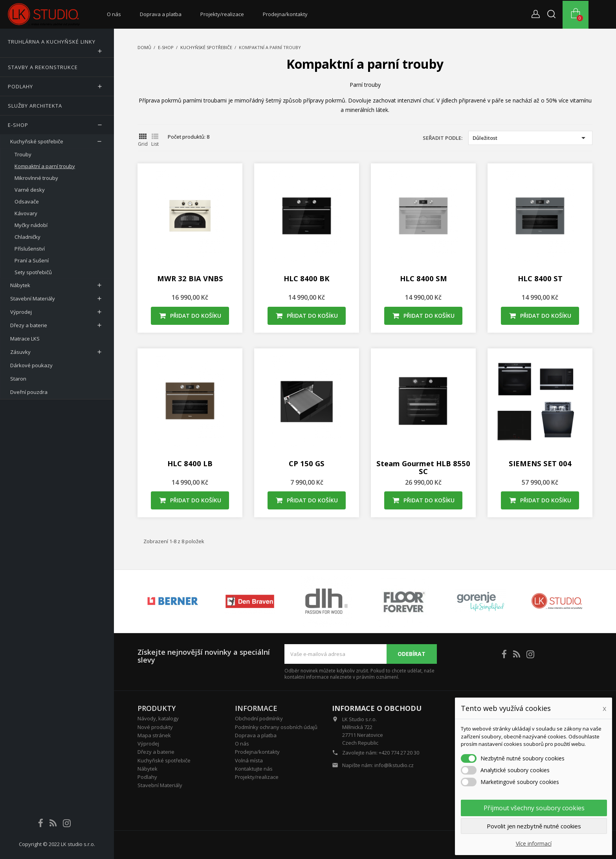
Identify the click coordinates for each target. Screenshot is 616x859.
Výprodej (148, 744)
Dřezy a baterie (156, 752)
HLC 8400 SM (423, 278)
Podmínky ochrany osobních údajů (276, 727)
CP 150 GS (307, 463)
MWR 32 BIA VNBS (190, 278)
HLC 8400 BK (307, 278)
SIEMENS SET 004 (540, 463)
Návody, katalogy (158, 718)
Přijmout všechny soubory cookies (534, 808)
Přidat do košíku (190, 316)
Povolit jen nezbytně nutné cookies (534, 826)
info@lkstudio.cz (394, 765)
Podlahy (147, 777)
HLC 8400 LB (190, 463)
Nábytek (148, 769)
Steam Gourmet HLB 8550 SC (423, 467)
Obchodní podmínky (259, 718)
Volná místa (249, 760)
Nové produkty (155, 727)
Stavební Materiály (160, 785)
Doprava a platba (161, 14)
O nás (114, 14)
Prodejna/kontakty (285, 14)
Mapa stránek (154, 735)
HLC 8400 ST (540, 278)
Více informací (534, 843)
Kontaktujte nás (254, 769)
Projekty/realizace (222, 14)
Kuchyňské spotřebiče (164, 760)
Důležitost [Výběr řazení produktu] (530, 138)
